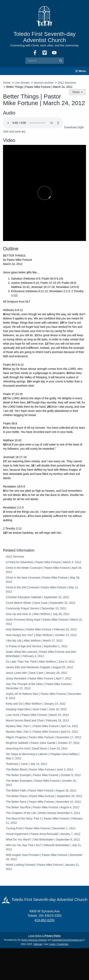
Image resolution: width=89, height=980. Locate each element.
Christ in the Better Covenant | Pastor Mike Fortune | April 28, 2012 (44, 570)
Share (77, 92)
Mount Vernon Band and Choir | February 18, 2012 (37, 720)
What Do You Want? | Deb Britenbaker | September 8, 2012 (43, 840)
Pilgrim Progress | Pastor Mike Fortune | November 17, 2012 (43, 737)
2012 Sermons (67, 83)
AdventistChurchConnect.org (67, 940)
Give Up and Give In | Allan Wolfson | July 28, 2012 (38, 614)
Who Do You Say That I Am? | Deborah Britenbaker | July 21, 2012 (44, 847)
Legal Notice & (44, 936)
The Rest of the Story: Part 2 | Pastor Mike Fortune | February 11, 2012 (44, 821)
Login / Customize (59, 944)
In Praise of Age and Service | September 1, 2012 (37, 646)
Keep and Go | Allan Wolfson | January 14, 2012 (36, 704)
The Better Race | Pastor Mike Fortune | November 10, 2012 (43, 802)
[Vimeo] (45, 53)
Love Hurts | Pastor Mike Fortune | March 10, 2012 (37, 715)
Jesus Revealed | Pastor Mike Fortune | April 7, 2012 (39, 678)
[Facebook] (35, 53)
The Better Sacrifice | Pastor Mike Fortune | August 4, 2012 (42, 807)
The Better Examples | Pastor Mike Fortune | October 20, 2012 (41, 783)
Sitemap (38, 944)
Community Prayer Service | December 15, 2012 (36, 608)
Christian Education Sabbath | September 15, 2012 (38, 597)
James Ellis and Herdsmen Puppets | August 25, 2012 (39, 667)
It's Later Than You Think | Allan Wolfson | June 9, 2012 (40, 662)
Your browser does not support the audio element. (33, 123)
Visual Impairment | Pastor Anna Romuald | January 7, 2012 (43, 834)
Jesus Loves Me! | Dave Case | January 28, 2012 (36, 673)
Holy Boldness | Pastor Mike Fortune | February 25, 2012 (41, 629)
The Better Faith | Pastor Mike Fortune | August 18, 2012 (41, 790)
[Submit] (61, 61)
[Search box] (45, 61)
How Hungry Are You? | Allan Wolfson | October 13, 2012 (41, 635)
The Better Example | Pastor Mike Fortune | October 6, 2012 (43, 775)
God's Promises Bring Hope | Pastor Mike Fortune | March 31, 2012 (44, 622)
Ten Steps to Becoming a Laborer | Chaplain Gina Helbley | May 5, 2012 (43, 756)
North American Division (34, 940)
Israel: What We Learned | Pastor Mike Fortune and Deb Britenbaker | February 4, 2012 (41, 654)
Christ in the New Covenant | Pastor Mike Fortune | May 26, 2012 (43, 580)
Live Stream (22, 83)
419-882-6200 (45, 920)
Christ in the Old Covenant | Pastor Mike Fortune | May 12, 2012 (42, 589)
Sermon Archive (44, 83)
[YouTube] (54, 53)
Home (7, 83)
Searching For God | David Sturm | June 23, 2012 (37, 748)
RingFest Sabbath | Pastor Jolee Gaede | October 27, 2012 (43, 743)
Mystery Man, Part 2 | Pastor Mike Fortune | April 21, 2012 (42, 732)
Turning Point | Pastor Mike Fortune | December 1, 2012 (41, 828)
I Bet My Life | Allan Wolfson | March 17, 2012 (34, 641)
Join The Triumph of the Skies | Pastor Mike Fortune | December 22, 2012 (39, 686)
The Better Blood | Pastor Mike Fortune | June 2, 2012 (39, 769)
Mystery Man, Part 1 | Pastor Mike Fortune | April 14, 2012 (42, 726)
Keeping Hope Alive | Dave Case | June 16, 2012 (36, 709)
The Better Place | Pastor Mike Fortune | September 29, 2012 (44, 796)
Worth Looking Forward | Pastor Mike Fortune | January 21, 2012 (43, 867)
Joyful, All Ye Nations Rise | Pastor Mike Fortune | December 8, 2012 (43, 696)
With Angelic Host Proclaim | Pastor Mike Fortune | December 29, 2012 (44, 857)
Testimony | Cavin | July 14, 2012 (26, 764)
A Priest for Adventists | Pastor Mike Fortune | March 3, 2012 (43, 562)
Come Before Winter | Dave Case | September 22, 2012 (41, 603)
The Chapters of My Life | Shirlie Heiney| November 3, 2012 (43, 813)
